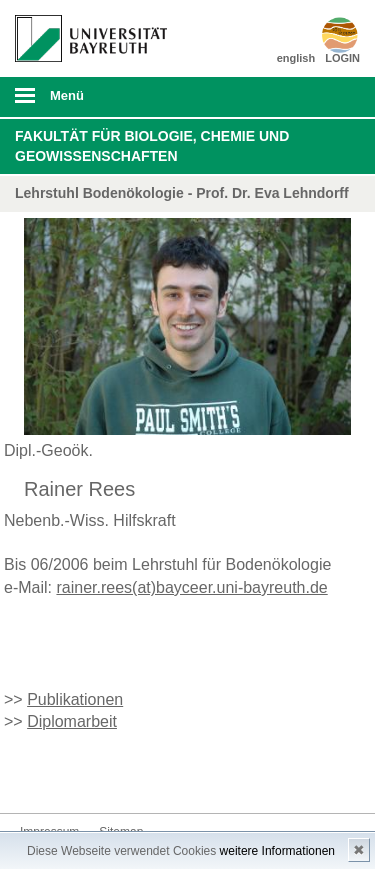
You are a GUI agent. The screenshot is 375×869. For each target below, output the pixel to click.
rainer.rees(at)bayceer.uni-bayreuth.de (191, 587)
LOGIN (342, 58)
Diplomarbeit (72, 721)
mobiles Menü (83, 102)
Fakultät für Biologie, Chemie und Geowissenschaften (152, 146)
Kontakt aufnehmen (36, 775)
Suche (327, 97)
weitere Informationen (277, 851)
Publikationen (75, 699)
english (296, 58)
